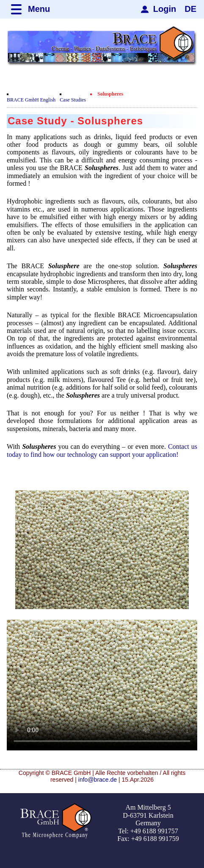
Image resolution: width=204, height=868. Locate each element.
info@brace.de (98, 780)
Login (165, 9)
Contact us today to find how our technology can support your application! (102, 450)
